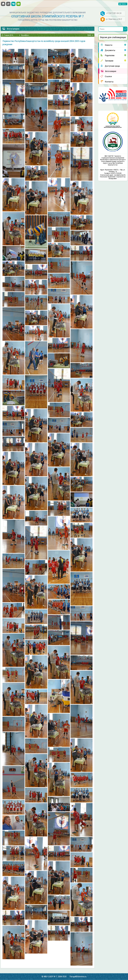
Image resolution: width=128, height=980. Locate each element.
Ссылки (105, 76)
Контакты (106, 81)
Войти (123, 4)
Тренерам (106, 61)
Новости (106, 45)
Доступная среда (109, 66)
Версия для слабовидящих (113, 37)
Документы (107, 50)
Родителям (107, 55)
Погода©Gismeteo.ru (78, 977)
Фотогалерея (108, 71)
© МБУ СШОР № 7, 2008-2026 (54, 977)
